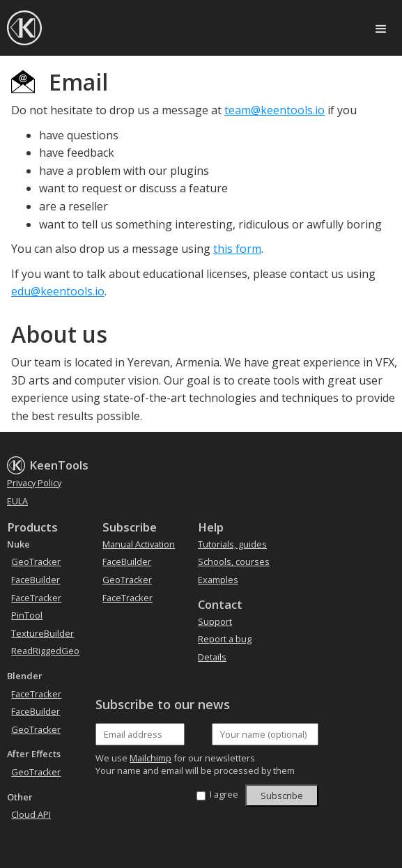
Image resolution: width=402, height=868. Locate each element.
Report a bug (225, 639)
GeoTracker (36, 561)
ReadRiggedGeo (45, 651)
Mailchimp (150, 758)
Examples (218, 580)
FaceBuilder (36, 580)
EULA (17, 501)
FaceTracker (36, 598)
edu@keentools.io (58, 291)
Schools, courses (234, 561)
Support (215, 621)
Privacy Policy (34, 483)
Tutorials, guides (232, 544)
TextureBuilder (42, 633)
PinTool (27, 615)
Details (212, 657)
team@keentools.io (275, 110)
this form (237, 249)
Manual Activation (139, 544)
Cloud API (31, 814)
